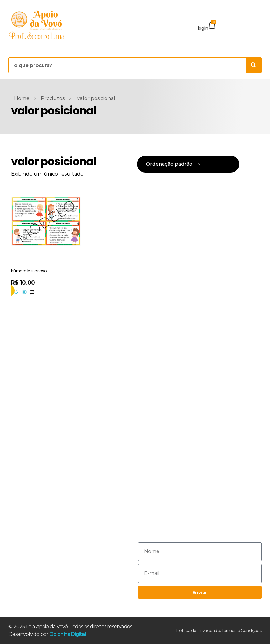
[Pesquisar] (253, 65)
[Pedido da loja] (188, 164)
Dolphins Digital (68, 634)
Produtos (53, 98)
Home (22, 98)
